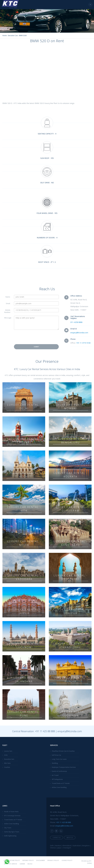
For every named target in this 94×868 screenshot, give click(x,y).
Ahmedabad (67, 846)
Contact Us (57, 838)
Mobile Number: (7, 311)
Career (22, 864)
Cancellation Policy (12, 860)
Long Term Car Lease (59, 759)
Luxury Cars (8, 751)
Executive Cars (9, 759)
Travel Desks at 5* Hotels (61, 783)
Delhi (52, 846)
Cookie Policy (67, 860)
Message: (8, 318)
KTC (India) (89, 862)
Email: (8, 303)
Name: (8, 297)
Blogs (30, 864)
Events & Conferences (59, 771)
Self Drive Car (56, 755)
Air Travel (55, 775)
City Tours (8, 828)
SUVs (6, 755)
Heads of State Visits (11, 812)
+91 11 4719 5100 (83, 343)
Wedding (55, 763)
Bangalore (86, 846)
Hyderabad (77, 846)
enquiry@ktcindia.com (79, 333)
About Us (70, 838)
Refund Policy (28, 860)
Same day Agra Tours (12, 832)
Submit (36, 347)
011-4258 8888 (76, 322)
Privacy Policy (53, 860)
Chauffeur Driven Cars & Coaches (63, 751)
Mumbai (58, 846)
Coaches (7, 767)
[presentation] (33, 337)
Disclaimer (41, 860)
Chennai (53, 848)
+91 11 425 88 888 (45, 731)
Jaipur (59, 848)
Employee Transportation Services (64, 767)
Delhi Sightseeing (10, 836)
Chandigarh (67, 848)
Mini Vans (7, 763)
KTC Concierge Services (12, 816)
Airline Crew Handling (59, 787)
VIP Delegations (57, 779)
